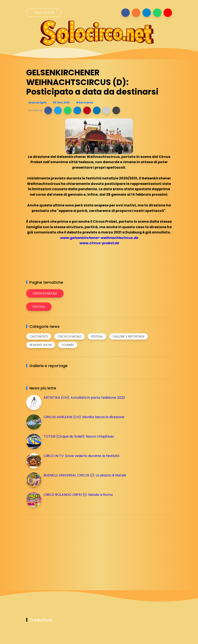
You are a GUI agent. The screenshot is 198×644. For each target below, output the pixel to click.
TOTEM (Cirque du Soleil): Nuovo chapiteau (79, 436)
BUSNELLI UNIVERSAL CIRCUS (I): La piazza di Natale (85, 475)
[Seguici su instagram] (136, 13)
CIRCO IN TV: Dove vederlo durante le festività (81, 456)
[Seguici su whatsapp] (157, 13)
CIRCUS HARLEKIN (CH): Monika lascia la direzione (84, 417)
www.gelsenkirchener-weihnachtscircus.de (99, 238)
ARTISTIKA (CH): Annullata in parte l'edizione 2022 (84, 398)
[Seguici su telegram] (147, 13)
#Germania (85, 102)
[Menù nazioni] (44, 13)
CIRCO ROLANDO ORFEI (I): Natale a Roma (78, 495)
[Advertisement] (58, 548)
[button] (48, 110)
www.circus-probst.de (99, 243)
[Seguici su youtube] (168, 13)
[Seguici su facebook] (126, 13)
